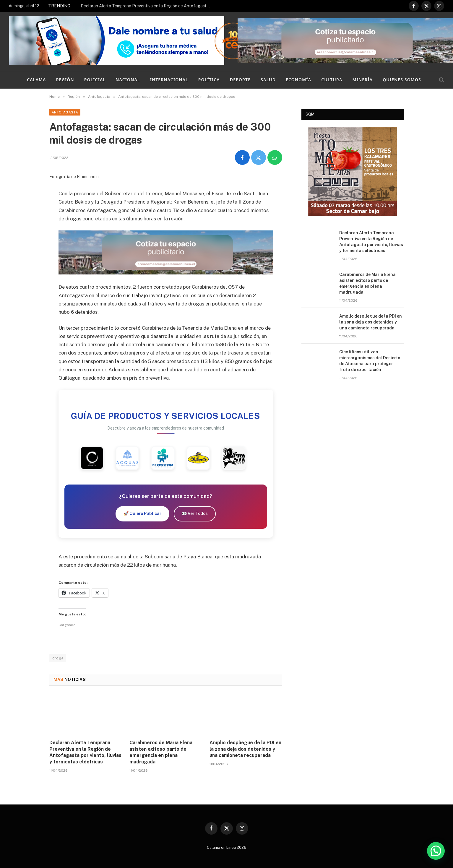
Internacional (169, 80)
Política (209, 80)
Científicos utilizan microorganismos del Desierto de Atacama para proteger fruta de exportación (370, 361)
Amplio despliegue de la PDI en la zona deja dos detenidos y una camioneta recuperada (245, 749)
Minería (363, 80)
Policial (95, 80)
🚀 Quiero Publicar (142, 513)
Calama (36, 80)
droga (58, 658)
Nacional (128, 80)
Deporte (240, 80)
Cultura (332, 80)
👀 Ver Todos (195, 513)
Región (65, 80)
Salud (268, 80)
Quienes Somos (402, 80)
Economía (298, 80)
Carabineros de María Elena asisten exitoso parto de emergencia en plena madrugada (161, 752)
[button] (436, 851)
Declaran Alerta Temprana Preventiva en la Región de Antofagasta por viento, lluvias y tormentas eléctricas (147, 6)
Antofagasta (65, 112)
